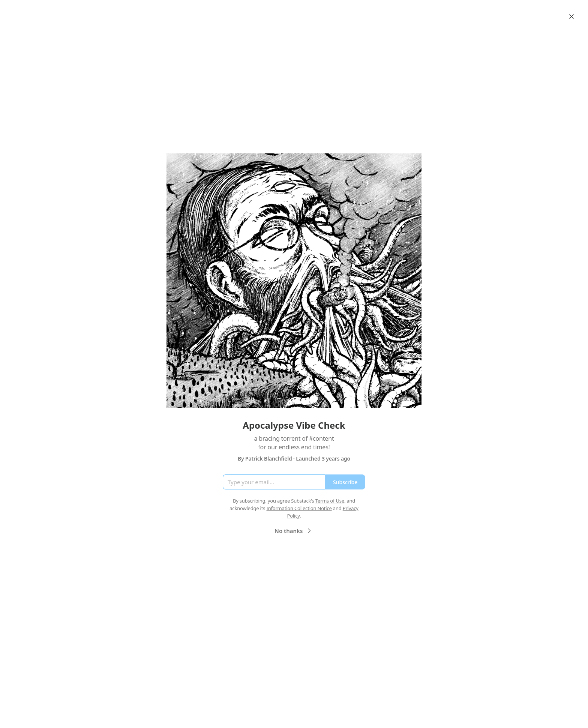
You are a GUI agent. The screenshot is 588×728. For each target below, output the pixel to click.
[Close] (571, 17)
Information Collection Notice (299, 508)
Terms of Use (330, 501)
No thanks (294, 531)
